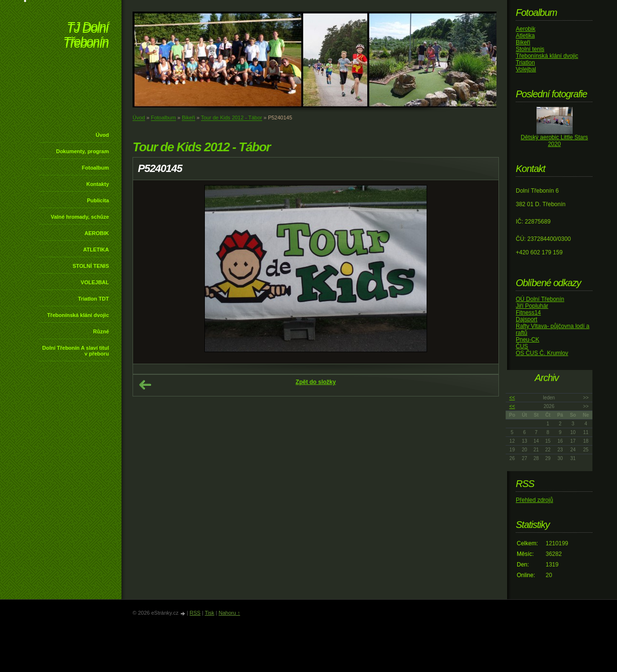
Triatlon (525, 63)
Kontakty (98, 184)
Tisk (210, 613)
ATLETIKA (96, 250)
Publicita (98, 200)
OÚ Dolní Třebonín (540, 299)
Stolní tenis (530, 49)
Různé (101, 331)
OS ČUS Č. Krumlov (542, 353)
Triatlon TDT (94, 299)
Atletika (525, 36)
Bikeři (188, 118)
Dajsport (527, 319)
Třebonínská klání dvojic (78, 315)
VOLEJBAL (95, 282)
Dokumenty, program (82, 151)
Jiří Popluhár (532, 306)
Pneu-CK (528, 340)
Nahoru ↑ (229, 613)
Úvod (103, 135)
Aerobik (526, 29)
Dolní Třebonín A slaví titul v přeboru (75, 351)
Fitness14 (528, 313)
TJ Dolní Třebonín (86, 36)
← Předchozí (145, 385)
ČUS (522, 346)
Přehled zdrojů (534, 500)
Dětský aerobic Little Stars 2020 (554, 141)
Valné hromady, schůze (80, 217)
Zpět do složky (315, 382)
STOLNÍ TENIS (91, 266)
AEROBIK (97, 233)
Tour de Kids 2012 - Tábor (232, 118)
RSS (195, 613)
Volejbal (526, 69)
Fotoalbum (95, 168)
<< (512, 398)
